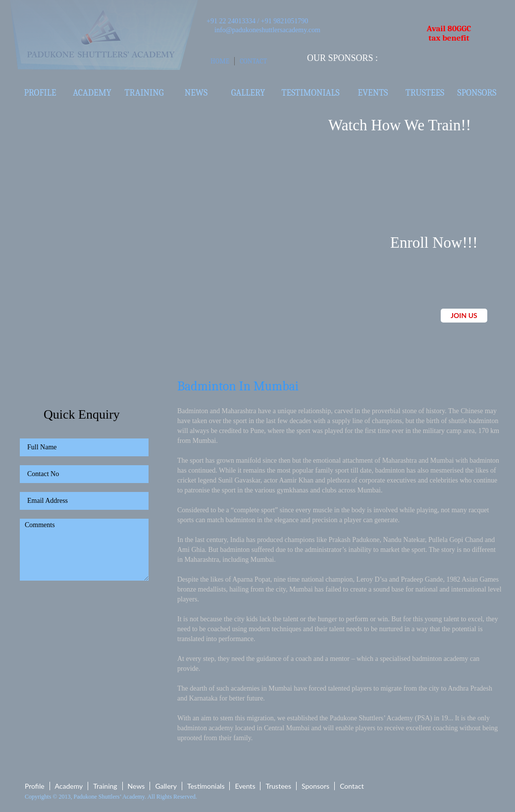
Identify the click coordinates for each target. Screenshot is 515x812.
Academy (92, 93)
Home (220, 61)
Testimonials (310, 93)
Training (144, 93)
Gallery (248, 93)
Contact (253, 61)
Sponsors (477, 93)
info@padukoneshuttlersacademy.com (267, 30)
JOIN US (464, 315)
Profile (40, 93)
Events (373, 93)
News (196, 93)
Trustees (425, 93)
